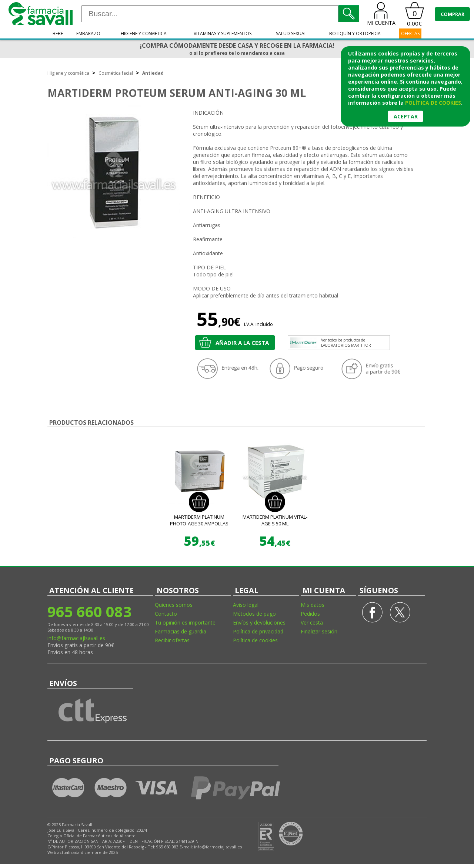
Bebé (58, 33)
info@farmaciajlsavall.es (76, 638)
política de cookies (433, 103)
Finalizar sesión (319, 631)
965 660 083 (89, 611)
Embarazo (88, 33)
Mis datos (313, 605)
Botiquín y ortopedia (355, 33)
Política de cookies (255, 640)
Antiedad (153, 73)
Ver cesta (312, 623)
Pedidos (310, 614)
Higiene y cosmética (144, 33)
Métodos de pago (254, 614)
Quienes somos (174, 605)
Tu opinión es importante (185, 623)
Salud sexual (291, 33)
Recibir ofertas (172, 640)
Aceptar (406, 116)
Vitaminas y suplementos (223, 33)
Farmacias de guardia (181, 631)
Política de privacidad (258, 631)
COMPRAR (453, 14)
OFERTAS (410, 33)
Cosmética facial (116, 73)
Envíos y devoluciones (259, 623)
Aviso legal (246, 605)
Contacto (166, 614)
